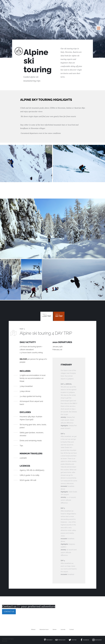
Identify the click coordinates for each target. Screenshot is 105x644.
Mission (33, 629)
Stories (54, 629)
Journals (63, 629)
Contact (72, 629)
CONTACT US (9, 612)
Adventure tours (44, 629)
